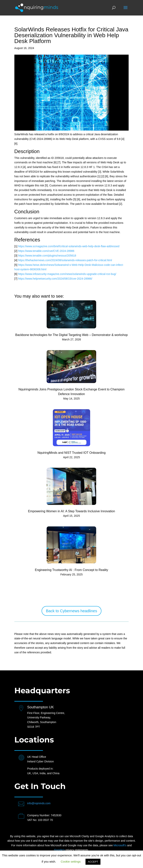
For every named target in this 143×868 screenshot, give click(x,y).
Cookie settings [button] (71, 862)
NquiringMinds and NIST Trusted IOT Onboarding (72, 453)
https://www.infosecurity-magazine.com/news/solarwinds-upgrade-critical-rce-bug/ (67, 274)
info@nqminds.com (39, 803)
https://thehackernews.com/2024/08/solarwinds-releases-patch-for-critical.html (65, 260)
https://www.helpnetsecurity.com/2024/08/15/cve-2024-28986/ (55, 279)
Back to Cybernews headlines (71, 611)
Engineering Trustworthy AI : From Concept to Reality (71, 570)
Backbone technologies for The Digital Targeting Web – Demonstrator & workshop (72, 335)
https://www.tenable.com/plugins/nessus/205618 (47, 256)
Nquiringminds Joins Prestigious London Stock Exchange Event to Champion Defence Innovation (71, 392)
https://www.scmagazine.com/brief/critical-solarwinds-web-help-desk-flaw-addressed (69, 246)
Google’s (59, 850)
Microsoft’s (120, 845)
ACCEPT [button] (93, 862)
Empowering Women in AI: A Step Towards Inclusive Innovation (71, 511)
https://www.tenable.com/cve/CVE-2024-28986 (46, 251)
